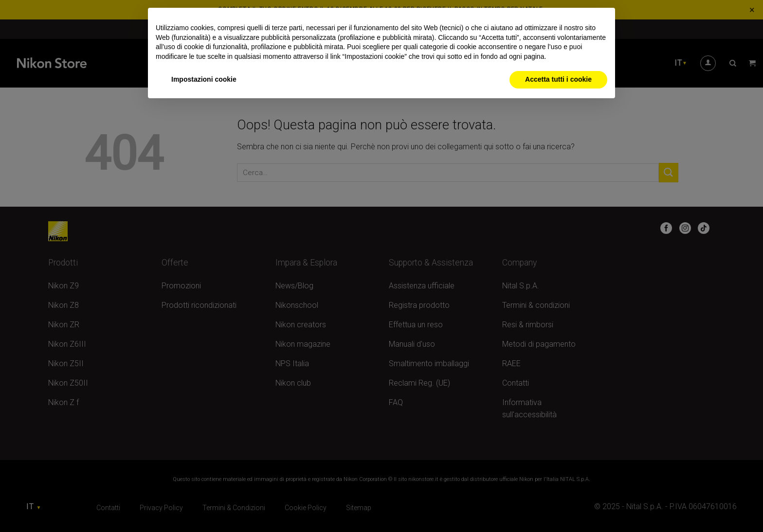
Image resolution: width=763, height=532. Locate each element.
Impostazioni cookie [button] (204, 79)
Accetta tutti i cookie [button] (558, 79)
